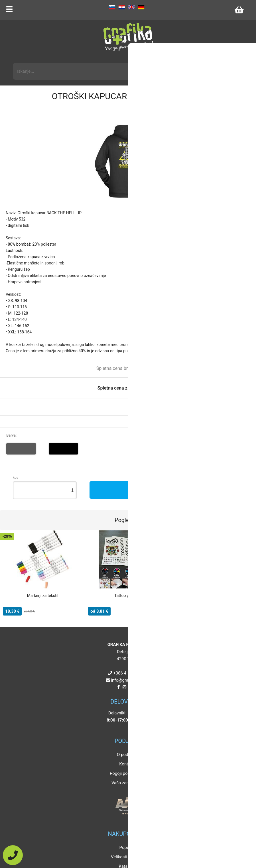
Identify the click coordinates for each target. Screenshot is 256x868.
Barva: (11, 435)
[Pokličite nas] (13, 855)
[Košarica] (239, 10)
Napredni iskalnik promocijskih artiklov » (206, 58)
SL (112, 7)
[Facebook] (118, 687)
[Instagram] (124, 687)
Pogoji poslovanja (127, 773)
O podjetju (127, 755)
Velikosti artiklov (127, 857)
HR (122, 7)
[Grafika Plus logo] (128, 37)
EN (131, 7)
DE (141, 7)
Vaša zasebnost (127, 783)
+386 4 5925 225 (129, 673)
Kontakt (127, 764)
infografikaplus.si (129, 680)
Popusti (127, 847)
